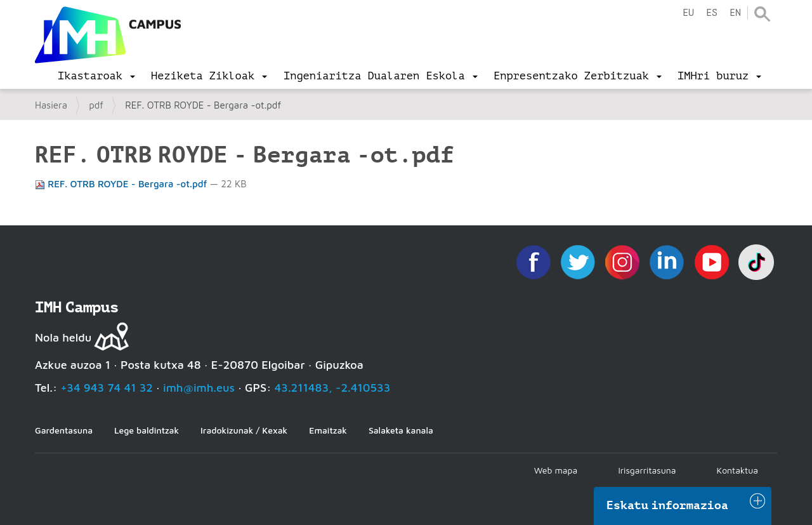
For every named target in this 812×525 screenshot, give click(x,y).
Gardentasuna (64, 430)
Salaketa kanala (401, 430)
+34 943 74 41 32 (107, 388)
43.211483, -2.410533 (333, 388)
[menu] (96, 76)
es (712, 13)
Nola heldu (63, 337)
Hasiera (51, 105)
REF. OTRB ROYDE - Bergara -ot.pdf (122, 184)
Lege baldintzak (147, 430)
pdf (96, 105)
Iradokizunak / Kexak (244, 430)
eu (688, 13)
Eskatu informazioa (667, 505)
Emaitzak (328, 430)
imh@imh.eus (199, 388)
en (735, 13)
